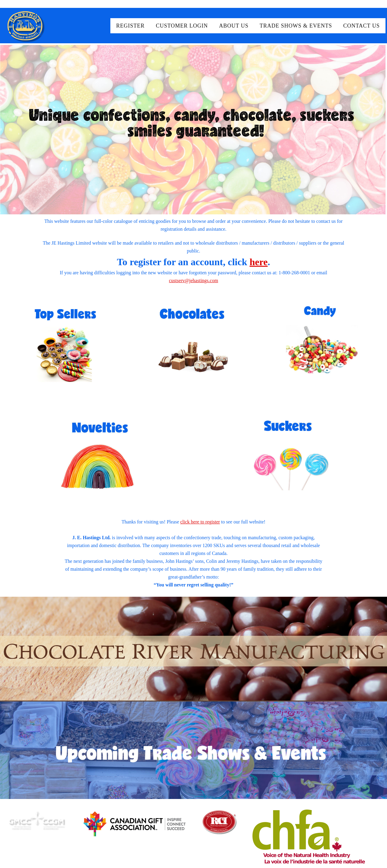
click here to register (200, 522)
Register (130, 26)
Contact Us (361, 26)
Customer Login (182, 26)
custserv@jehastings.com (194, 281)
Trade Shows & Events (296, 26)
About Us (234, 26)
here (259, 262)
